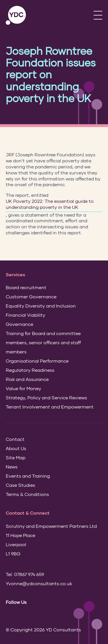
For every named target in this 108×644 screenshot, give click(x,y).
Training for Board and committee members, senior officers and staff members (43, 342)
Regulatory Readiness (30, 370)
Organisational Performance (37, 361)
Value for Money (23, 388)
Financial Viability (25, 315)
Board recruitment (26, 287)
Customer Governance (31, 296)
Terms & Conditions (27, 494)
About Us (16, 448)
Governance (19, 324)
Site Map (16, 457)
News (12, 467)
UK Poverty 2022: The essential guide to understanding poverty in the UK (50, 204)
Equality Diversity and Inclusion (41, 306)
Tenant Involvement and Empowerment (50, 407)
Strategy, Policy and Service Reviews (46, 397)
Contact (15, 439)
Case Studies (20, 485)
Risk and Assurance (27, 379)
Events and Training (28, 476)
